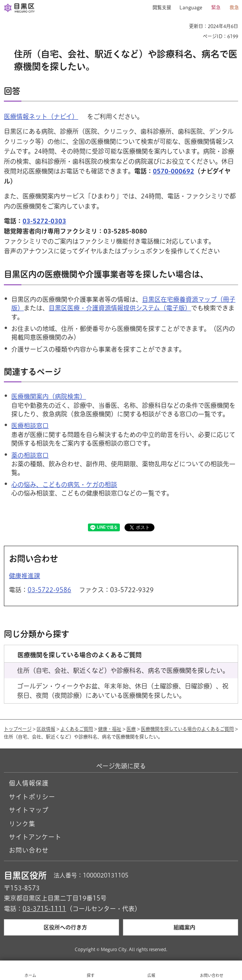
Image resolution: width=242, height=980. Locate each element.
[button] (159, 8)
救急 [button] (234, 7)
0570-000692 (174, 171)
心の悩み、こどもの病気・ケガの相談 (64, 485)
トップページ (18, 729)
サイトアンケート (35, 837)
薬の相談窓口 (30, 455)
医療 (131, 729)
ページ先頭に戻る (121, 766)
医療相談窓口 (30, 426)
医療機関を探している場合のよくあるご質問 (187, 729)
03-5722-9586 (49, 590)
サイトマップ (29, 810)
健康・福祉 (110, 729)
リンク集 (22, 824)
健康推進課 (25, 576)
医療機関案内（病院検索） (49, 396)
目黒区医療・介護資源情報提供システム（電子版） (120, 308)
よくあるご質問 (77, 729)
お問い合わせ (29, 850)
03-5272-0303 (44, 221)
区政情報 (46, 729)
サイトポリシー (32, 797)
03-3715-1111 (44, 909)
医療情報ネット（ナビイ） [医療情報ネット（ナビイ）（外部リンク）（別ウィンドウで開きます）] (41, 117)
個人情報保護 (29, 783)
